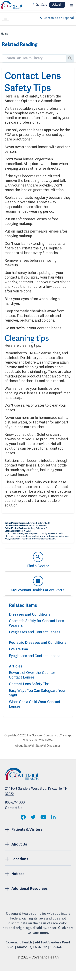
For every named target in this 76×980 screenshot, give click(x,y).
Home (4, 34)
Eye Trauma (18, 649)
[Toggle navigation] (6, 18)
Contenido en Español (59, 18)
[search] (34, 58)
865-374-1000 (15, 802)
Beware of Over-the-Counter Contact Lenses (32, 675)
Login (57, 5)
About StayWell (25, 746)
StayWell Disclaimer (48, 746)
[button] (71, 5)
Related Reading (20, 44)
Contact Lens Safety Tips (29, 684)
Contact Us (14, 808)
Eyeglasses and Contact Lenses (35, 632)
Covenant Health (19, 942)
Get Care (39, 5)
